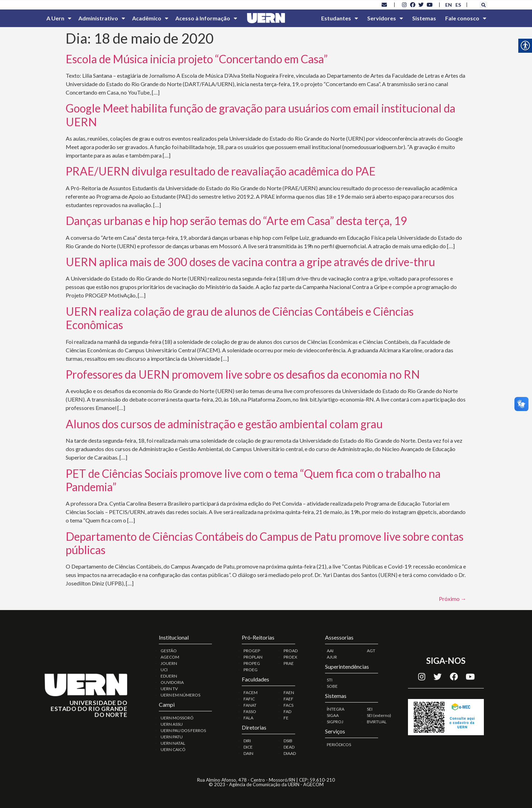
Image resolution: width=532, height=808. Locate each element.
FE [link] (286, 718)
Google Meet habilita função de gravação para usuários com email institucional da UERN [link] (261, 115)
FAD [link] (287, 711)
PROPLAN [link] (253, 657)
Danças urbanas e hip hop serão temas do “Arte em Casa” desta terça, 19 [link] (236, 221)
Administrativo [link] (102, 18)
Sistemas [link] (424, 18)
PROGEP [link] (252, 651)
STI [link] (330, 680)
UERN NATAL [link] (173, 743)
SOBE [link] (332, 686)
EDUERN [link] (169, 676)
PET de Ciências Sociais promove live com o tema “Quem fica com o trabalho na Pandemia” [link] (253, 480)
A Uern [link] (59, 18)
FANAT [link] (250, 705)
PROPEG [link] (252, 663)
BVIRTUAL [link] (377, 722)
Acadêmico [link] (150, 18)
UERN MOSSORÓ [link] (177, 718)
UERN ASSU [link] (172, 724)
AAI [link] (330, 651)
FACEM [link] (251, 692)
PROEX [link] (290, 657)
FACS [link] (288, 705)
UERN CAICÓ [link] (173, 749)
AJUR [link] (332, 657)
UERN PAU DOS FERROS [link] (183, 730)
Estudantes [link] (340, 18)
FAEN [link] (289, 692)
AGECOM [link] (170, 657)
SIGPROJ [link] (335, 722)
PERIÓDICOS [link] (339, 745)
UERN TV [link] (169, 689)
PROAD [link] (291, 651)
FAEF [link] (288, 699)
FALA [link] (248, 718)
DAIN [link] (248, 753)
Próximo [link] (453, 599)
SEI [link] (370, 709)
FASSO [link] (250, 711)
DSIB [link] (288, 741)
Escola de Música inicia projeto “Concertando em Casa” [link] (197, 59)
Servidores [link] (385, 18)
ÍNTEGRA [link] (336, 709)
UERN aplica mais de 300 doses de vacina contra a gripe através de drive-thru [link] (250, 262)
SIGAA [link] (333, 715)
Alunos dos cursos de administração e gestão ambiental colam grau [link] (224, 424)
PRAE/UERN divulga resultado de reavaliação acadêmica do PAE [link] (221, 171)
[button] (484, 5)
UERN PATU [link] (172, 737)
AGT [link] (371, 651)
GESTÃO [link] (169, 651)
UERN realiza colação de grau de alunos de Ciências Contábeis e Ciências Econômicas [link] (240, 318)
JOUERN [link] (169, 663)
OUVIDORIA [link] (172, 682)
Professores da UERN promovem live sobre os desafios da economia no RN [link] (243, 374)
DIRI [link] (247, 741)
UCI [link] (164, 670)
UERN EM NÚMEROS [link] (180, 695)
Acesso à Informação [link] (206, 18)
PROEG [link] (251, 670)
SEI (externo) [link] (379, 715)
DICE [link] (248, 747)
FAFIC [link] (249, 699)
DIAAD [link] (290, 753)
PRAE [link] (289, 663)
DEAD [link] (289, 747)
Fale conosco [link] (466, 18)
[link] (384, 5)
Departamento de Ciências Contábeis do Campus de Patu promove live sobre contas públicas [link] (265, 543)
